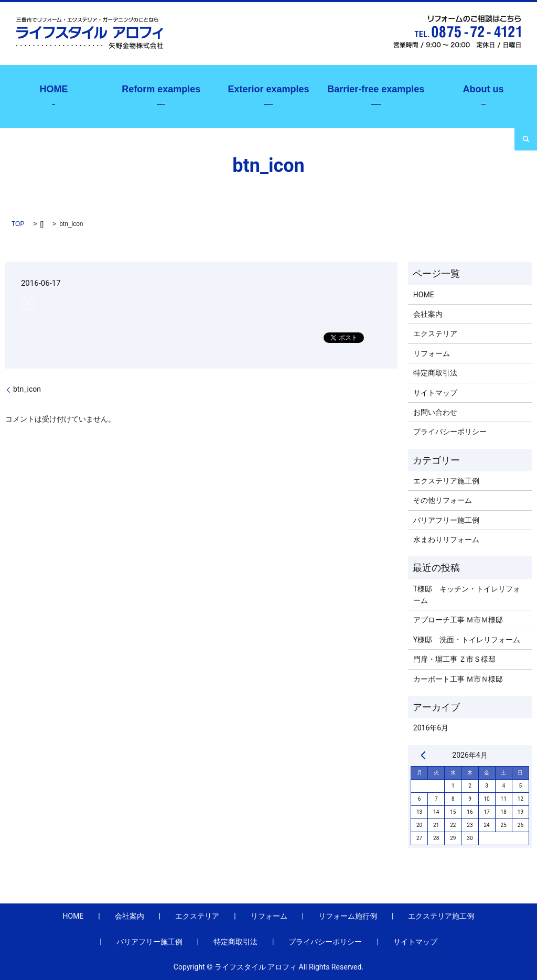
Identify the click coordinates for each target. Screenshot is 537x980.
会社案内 (483, 94)
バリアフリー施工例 (376, 94)
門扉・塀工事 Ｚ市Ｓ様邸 (454, 659)
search (526, 139)
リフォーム (432, 353)
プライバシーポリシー (450, 432)
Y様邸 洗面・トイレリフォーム (467, 640)
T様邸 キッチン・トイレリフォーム (467, 595)
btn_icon (27, 389)
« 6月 (423, 755)
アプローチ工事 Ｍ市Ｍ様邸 (458, 620)
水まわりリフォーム (446, 540)
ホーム (53, 94)
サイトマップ (435, 393)
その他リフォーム (443, 500)
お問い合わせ (435, 412)
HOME (424, 295)
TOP (18, 224)
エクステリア (435, 333)
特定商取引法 (435, 373)
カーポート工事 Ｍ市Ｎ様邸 (458, 679)
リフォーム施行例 (161, 94)
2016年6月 (431, 728)
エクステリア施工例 (268, 94)
